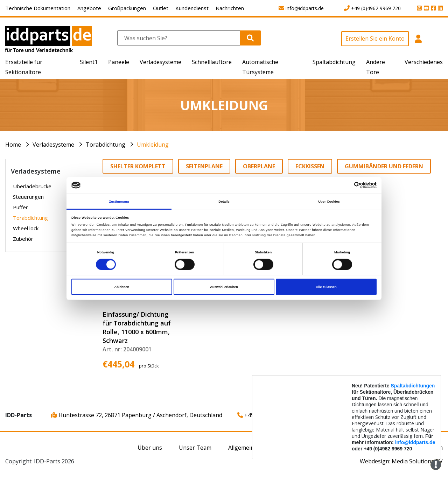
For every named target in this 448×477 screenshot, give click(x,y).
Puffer (20, 207)
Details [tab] (224, 201)
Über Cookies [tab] (329, 201)
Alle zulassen (326, 287)
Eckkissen (310, 166)
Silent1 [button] (89, 62)
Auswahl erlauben (224, 287)
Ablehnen (122, 287)
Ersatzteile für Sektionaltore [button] (24, 67)
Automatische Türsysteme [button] (260, 67)
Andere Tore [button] (376, 67)
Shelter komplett (138, 166)
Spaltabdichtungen (413, 386)
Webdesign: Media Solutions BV (401, 461)
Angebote (89, 8)
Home (13, 145)
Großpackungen (127, 8)
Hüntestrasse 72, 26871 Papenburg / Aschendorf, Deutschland (136, 415)
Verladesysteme (53, 145)
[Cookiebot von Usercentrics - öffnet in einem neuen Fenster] (346, 185)
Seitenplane (204, 166)
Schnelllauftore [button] (212, 62)
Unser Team (195, 448)
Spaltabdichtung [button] (334, 62)
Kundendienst (192, 8)
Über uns (150, 448)
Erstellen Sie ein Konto (375, 38)
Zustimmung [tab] (119, 201)
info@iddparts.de (415, 442)
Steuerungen (28, 197)
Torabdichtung (106, 145)
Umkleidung (153, 145)
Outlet (161, 8)
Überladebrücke (32, 186)
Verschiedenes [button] (424, 62)
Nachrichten (230, 8)
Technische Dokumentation (38, 8)
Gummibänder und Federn (384, 166)
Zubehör (23, 239)
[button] (418, 43)
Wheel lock (26, 228)
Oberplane (259, 166)
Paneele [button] (119, 62)
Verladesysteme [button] (160, 62)
